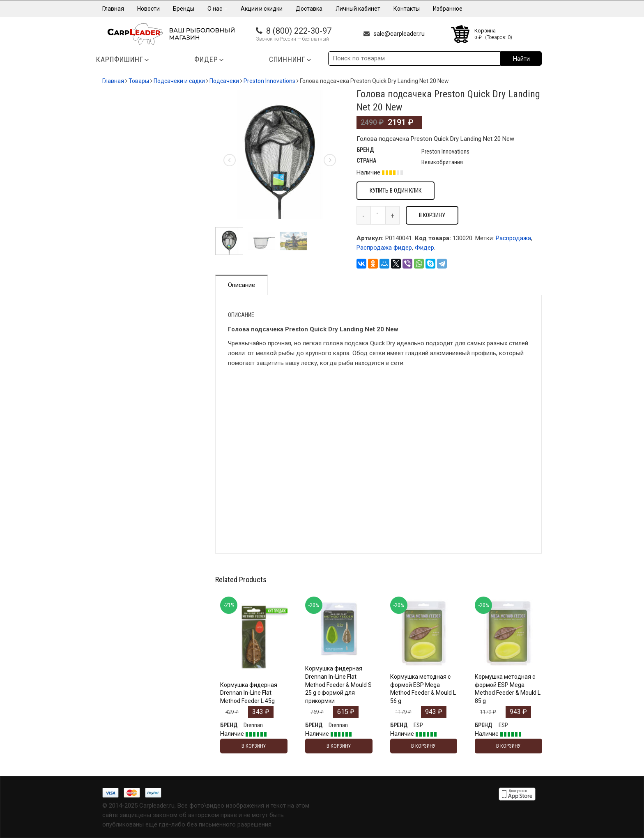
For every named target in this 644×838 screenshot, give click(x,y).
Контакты (407, 9)
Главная (113, 9)
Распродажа (513, 238)
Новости (148, 9)
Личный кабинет (358, 9)
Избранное (448, 9)
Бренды (184, 9)
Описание (241, 285)
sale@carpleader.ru (399, 34)
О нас (217, 9)
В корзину (432, 215)
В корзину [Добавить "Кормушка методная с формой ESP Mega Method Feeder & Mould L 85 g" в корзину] (508, 746)
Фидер (424, 248)
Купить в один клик (396, 191)
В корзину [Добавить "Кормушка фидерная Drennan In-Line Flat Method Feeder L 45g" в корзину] (254, 746)
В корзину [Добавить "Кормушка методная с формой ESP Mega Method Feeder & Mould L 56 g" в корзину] (423, 746)
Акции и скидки (262, 9)
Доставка (309, 9)
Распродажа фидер (384, 248)
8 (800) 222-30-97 (299, 31)
